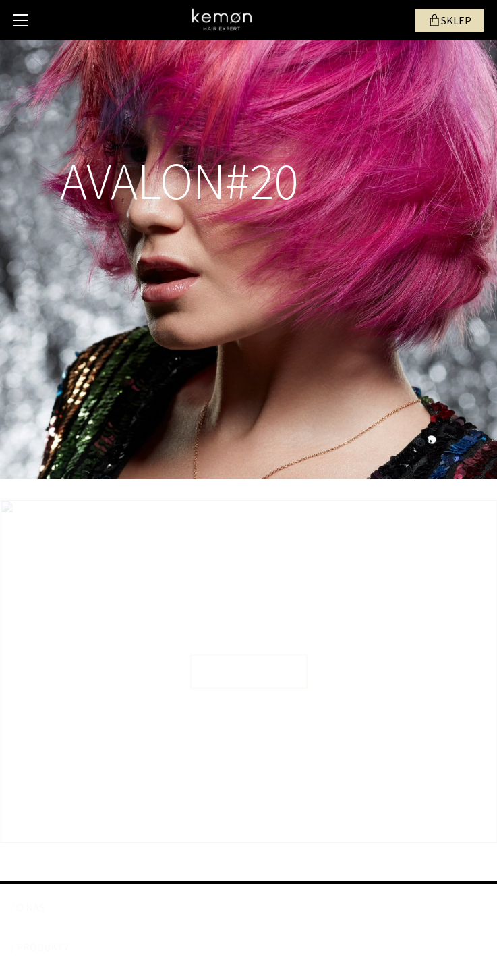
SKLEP (456, 20)
